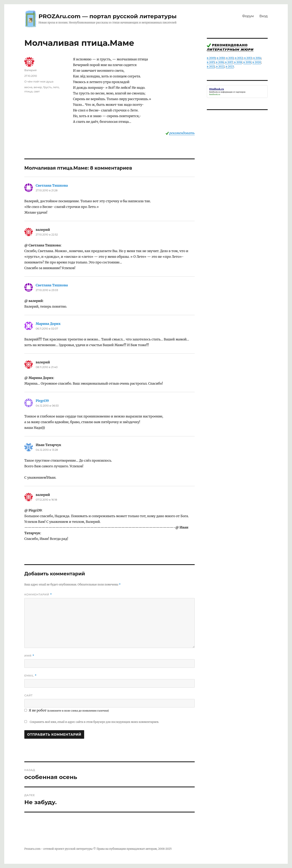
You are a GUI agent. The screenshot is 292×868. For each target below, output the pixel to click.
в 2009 (211, 58)
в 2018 (238, 62)
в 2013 (248, 58)
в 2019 (247, 62)
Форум (248, 16)
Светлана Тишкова (52, 185)
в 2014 (257, 58)
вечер (38, 87)
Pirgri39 (42, 401)
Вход (264, 16)
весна (28, 87)
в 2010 (221, 58)
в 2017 (229, 62)
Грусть (47, 87)
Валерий (30, 70)
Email (31, 676)
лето (56, 87)
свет (37, 91)
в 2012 (239, 58)
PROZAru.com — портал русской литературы (108, 16)
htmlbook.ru (215, 92)
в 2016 (220, 62)
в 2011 (230, 58)
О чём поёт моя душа (39, 81)
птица (28, 91)
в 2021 (211, 67)
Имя (29, 656)
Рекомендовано (230, 45)
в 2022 (220, 67)
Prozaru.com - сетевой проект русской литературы (59, 849)
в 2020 (257, 62)
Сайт (28, 695)
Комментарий (38, 595)
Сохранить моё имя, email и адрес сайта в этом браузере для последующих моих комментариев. (94, 722)
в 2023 (230, 67)
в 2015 (211, 62)
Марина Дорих (48, 324)
